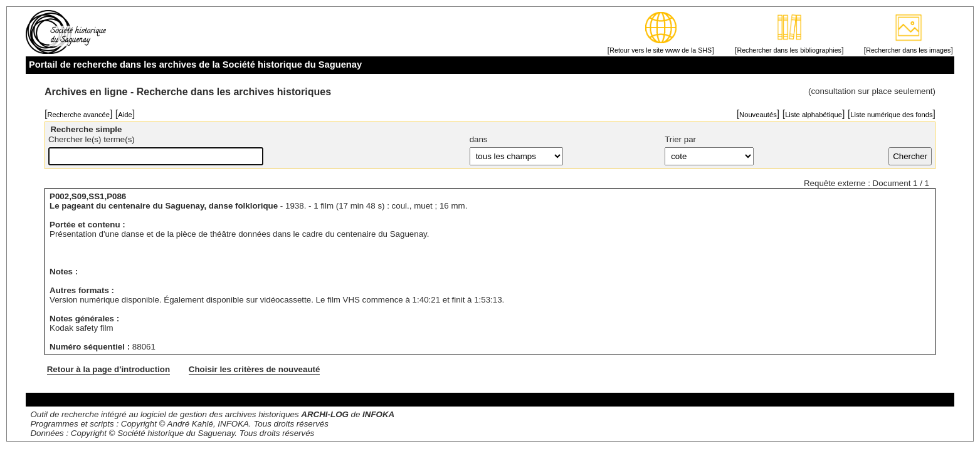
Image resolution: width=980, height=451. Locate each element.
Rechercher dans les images (908, 50)
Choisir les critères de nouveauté (255, 369)
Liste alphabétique (814, 115)
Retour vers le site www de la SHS (661, 50)
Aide (125, 115)
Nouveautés (758, 115)
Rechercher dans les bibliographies (789, 50)
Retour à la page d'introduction (108, 369)
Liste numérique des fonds (891, 115)
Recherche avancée (78, 115)
